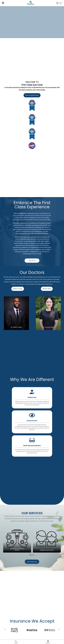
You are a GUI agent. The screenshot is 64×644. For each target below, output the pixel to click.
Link (16, 642)
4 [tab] (34, 555)
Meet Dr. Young (18, 289)
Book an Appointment (32, 95)
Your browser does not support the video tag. (32, 22)
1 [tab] (30, 555)
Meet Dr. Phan (47, 289)
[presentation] (5, 629)
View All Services (32, 562)
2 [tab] (31, 555)
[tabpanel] (17, 538)
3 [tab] (33, 555)
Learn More (32, 261)
